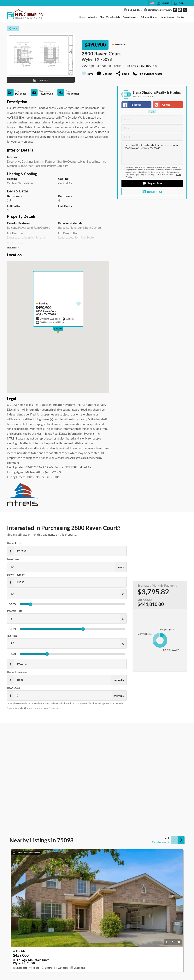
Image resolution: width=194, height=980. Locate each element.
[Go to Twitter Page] (185, 10)
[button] (152, 183)
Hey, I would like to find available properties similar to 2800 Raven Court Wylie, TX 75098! (152, 153)
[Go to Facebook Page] (175, 10)
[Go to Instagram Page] (180, 10)
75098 (106, 59)
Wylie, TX (91, 59)
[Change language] (152, 3)
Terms (179, 175)
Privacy (129, 177)
